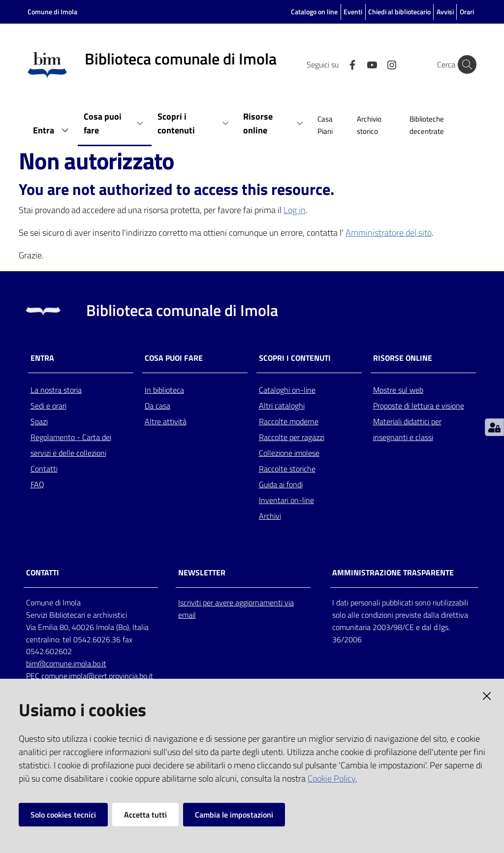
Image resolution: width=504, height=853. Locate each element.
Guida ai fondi (281, 484)
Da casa (157, 406)
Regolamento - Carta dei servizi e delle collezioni (71, 445)
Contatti (44, 469)
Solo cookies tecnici (63, 815)
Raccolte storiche (287, 469)
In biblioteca (164, 390)
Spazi (39, 421)
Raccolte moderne (289, 421)
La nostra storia (56, 390)
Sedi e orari (48, 406)
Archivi (270, 516)
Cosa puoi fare (174, 358)
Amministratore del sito (389, 233)
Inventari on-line (286, 500)
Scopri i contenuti (295, 358)
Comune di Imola (52, 12)
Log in (295, 210)
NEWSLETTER (202, 573)
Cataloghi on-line (287, 390)
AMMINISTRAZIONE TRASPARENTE (393, 573)
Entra (42, 358)
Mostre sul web (398, 390)
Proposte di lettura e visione (419, 406)
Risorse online (403, 358)
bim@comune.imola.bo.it (66, 663)
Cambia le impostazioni (234, 815)
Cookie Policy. (332, 778)
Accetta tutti (145, 815)
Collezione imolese (289, 453)
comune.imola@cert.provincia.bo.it (97, 676)
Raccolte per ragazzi (292, 437)
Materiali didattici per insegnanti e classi (407, 429)
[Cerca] (465, 64)
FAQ (37, 484)
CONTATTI (43, 573)
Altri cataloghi (282, 406)
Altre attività (166, 421)
